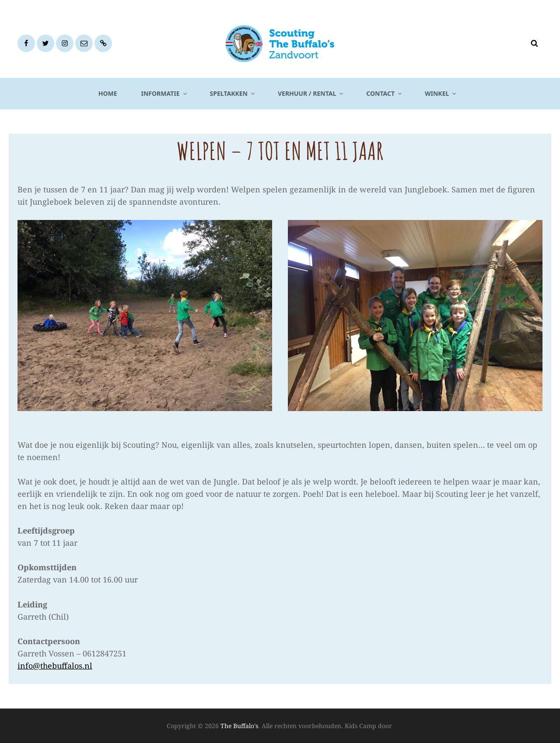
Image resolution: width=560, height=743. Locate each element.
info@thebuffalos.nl (55, 666)
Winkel (441, 93)
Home (108, 93)
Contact (385, 93)
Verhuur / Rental (311, 93)
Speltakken (233, 93)
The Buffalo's (239, 726)
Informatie (165, 93)
